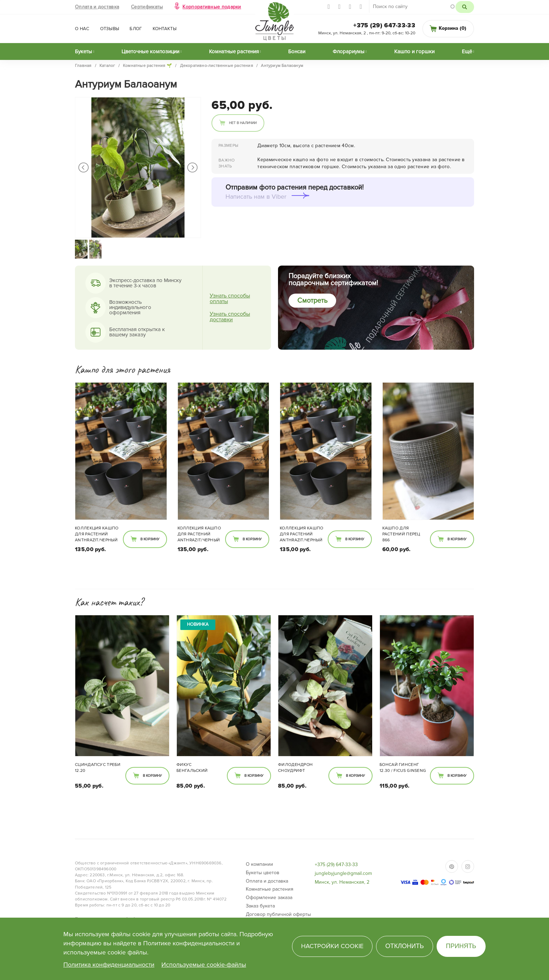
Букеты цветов (263, 873)
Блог (136, 29)
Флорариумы (349, 52)
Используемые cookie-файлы (204, 965)
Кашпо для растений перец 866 (401, 534)
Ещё (467, 52)
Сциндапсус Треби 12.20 (98, 768)
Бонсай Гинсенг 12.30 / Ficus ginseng (403, 768)
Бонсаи (297, 52)
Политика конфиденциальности (109, 965)
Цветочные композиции (150, 52)
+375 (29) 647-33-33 (384, 25)
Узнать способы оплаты (230, 299)
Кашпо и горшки (414, 52)
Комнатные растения (234, 52)
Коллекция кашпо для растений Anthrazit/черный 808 (97, 535)
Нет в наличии (243, 123)
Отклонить (404, 946)
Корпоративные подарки (212, 7)
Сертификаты (147, 7)
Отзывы (110, 29)
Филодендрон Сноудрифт (295, 768)
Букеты (84, 52)
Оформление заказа (269, 897)
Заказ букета (260, 906)
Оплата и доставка (97, 7)
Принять (461, 946)
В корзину (150, 539)
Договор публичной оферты (278, 914)
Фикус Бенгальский (192, 768)
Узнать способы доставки (230, 317)
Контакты (165, 29)
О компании (259, 864)
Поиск (465, 7)
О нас (82, 29)
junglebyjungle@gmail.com (343, 873)
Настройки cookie (332, 946)
